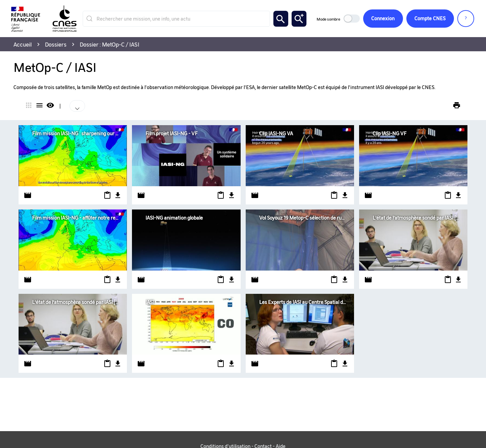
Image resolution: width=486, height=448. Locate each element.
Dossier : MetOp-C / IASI (110, 44)
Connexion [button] (383, 19)
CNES (430, 19)
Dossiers (56, 44)
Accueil (23, 44)
